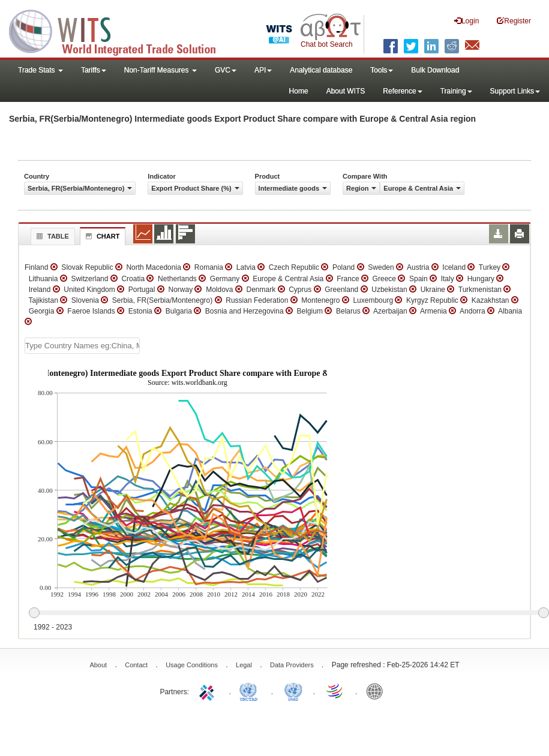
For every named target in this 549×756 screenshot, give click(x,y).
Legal (244, 665)
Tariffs (94, 70)
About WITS (346, 91)
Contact (136, 665)
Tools (382, 70)
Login (466, 21)
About (98, 665)
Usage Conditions (192, 665)
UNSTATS (293, 691)
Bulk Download (435, 70)
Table (51, 236)
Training (456, 91)
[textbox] (82, 346)
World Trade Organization (335, 691)
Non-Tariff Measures (160, 70)
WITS (120, 30)
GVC (226, 70)
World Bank (377, 691)
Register (514, 21)
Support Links (515, 91)
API (263, 70)
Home (299, 91)
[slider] (289, 613)
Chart (101, 236)
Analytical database (321, 70)
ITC (209, 691)
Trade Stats (40, 70)
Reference (402, 91)
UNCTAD (251, 691)
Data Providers (292, 665)
